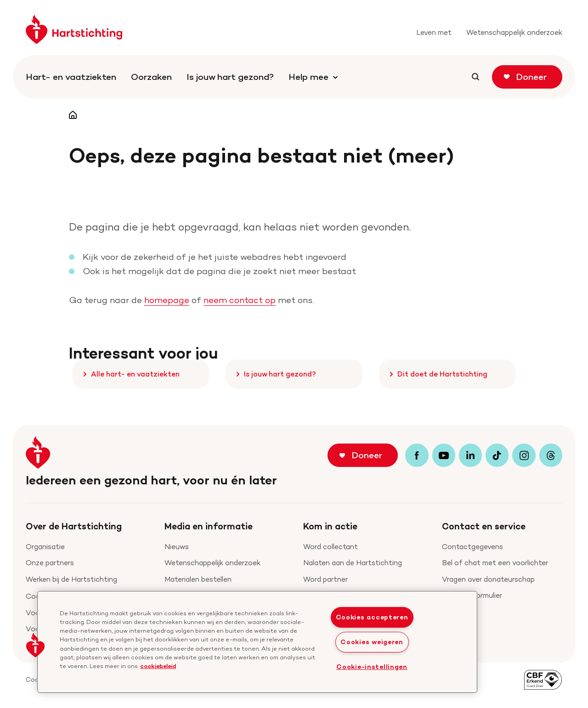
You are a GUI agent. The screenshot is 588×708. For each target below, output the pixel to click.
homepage (167, 300)
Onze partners (50, 563)
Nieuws (177, 547)
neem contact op (240, 300)
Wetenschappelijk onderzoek (212, 563)
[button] (35, 645)
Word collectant (331, 547)
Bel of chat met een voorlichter (495, 563)
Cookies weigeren (372, 642)
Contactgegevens (472, 547)
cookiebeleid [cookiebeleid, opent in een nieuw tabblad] (158, 666)
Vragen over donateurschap (488, 579)
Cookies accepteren (372, 617)
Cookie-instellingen (372, 667)
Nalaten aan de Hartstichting (353, 563)
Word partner (325, 579)
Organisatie (45, 547)
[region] (257, 642)
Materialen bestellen (198, 579)
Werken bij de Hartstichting (71, 579)
